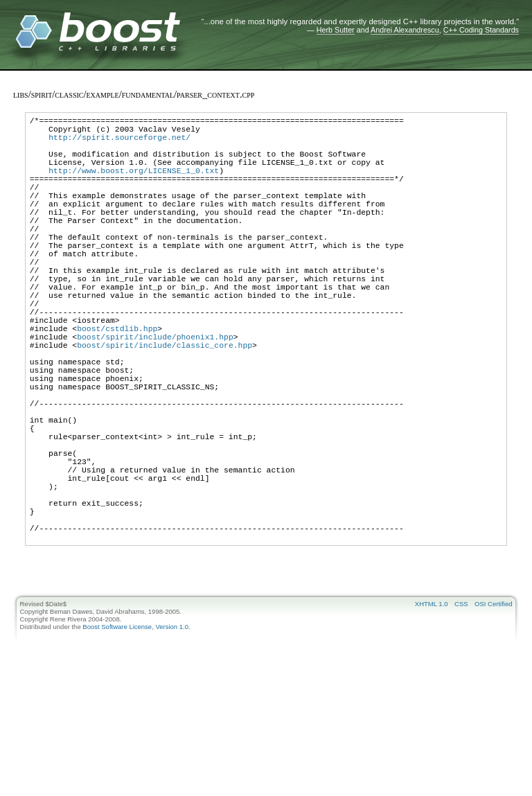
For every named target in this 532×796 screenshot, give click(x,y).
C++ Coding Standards (481, 30)
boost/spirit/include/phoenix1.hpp (155, 392)
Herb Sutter (336, 30)
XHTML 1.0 (432, 710)
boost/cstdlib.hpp (117, 382)
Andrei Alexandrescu (405, 30)
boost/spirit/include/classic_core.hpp (165, 403)
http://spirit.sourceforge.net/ (119, 143)
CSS (461, 710)
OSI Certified (493, 710)
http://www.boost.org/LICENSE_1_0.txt (134, 185)
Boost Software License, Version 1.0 (135, 733)
